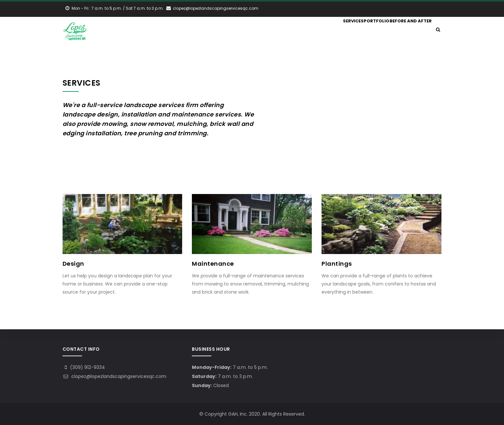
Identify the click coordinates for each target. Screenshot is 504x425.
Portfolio (370, 30)
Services (341, 30)
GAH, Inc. (238, 414)
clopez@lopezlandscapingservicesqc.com (114, 376)
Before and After (409, 30)
